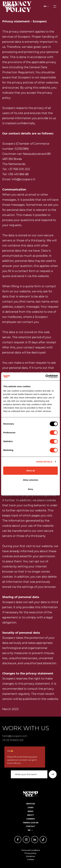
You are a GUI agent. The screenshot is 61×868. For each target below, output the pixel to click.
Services (31, 804)
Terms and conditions (31, 850)
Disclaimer (31, 856)
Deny (31, 489)
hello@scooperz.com (15, 736)
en (45, 6)
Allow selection (30, 480)
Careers (30, 819)
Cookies (31, 859)
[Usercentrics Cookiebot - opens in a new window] (45, 376)
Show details (44, 462)
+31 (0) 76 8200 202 (13, 740)
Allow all (31, 471)
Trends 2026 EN (30, 823)
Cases (30, 808)
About (30, 815)
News (30, 811)
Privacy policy (30, 853)
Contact (30, 826)
